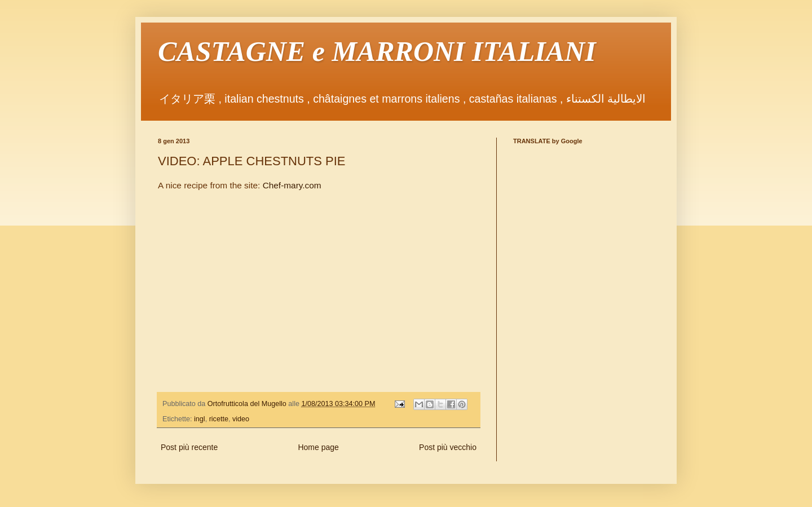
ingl (200, 419)
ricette (219, 419)
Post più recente (189, 447)
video (241, 419)
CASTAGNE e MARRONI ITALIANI (377, 51)
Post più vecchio (448, 447)
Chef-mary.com (292, 185)
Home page (318, 447)
